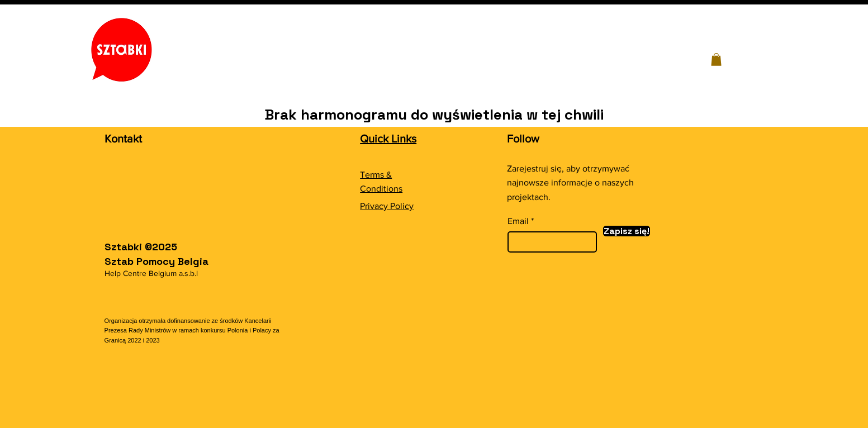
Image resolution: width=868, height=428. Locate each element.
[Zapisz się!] (627, 231)
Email (518, 221)
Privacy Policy (387, 206)
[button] (716, 60)
